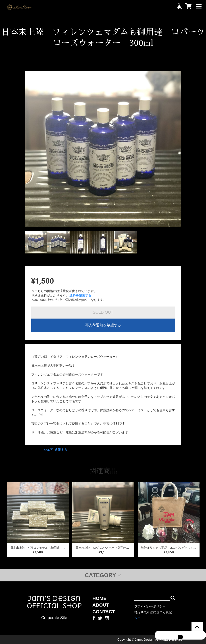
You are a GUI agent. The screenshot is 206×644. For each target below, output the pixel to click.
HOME (99, 598)
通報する (61, 450)
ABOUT (101, 605)
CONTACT (104, 612)
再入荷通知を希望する (103, 325)
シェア (48, 450)
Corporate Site (54, 618)
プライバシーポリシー (150, 606)
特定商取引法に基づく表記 (153, 612)
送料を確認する (80, 295)
